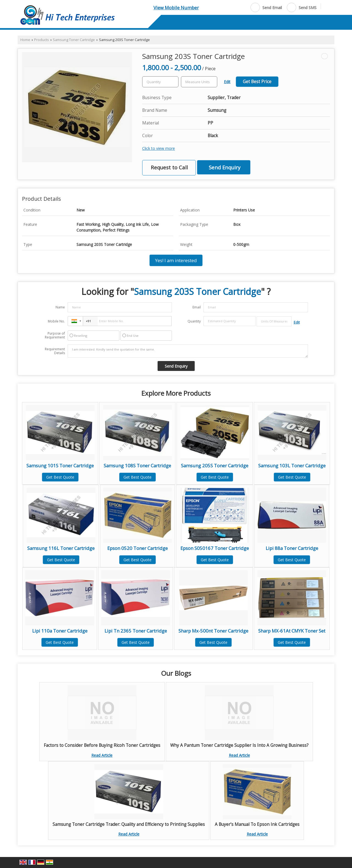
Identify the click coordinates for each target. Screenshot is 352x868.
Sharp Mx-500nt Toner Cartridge (213, 631)
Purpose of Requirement (55, 335)
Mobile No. (56, 321)
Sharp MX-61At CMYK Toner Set (292, 631)
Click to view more (159, 148)
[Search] (327, 7)
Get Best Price (257, 82)
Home (25, 40)
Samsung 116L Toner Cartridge (61, 548)
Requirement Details (55, 351)
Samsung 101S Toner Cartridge (60, 466)
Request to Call (169, 167)
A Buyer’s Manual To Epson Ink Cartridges (257, 824)
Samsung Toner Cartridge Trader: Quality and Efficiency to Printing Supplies (129, 824)
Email (197, 307)
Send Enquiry (225, 167)
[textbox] (199, 82)
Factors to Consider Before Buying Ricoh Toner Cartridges (102, 745)
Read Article (102, 755)
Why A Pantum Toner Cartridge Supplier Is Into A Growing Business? (239, 745)
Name (60, 307)
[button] (176, 8)
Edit (227, 82)
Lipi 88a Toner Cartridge (292, 548)
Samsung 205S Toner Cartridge (215, 466)
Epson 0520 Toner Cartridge (137, 548)
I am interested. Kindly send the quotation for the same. (188, 351)
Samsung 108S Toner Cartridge (137, 466)
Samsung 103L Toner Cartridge (292, 466)
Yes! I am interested (176, 260)
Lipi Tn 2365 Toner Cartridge (136, 631)
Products (42, 40)
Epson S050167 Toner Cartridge (215, 548)
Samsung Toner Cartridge (74, 40)
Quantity (194, 321)
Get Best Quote (60, 477)
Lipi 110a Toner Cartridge (60, 631)
